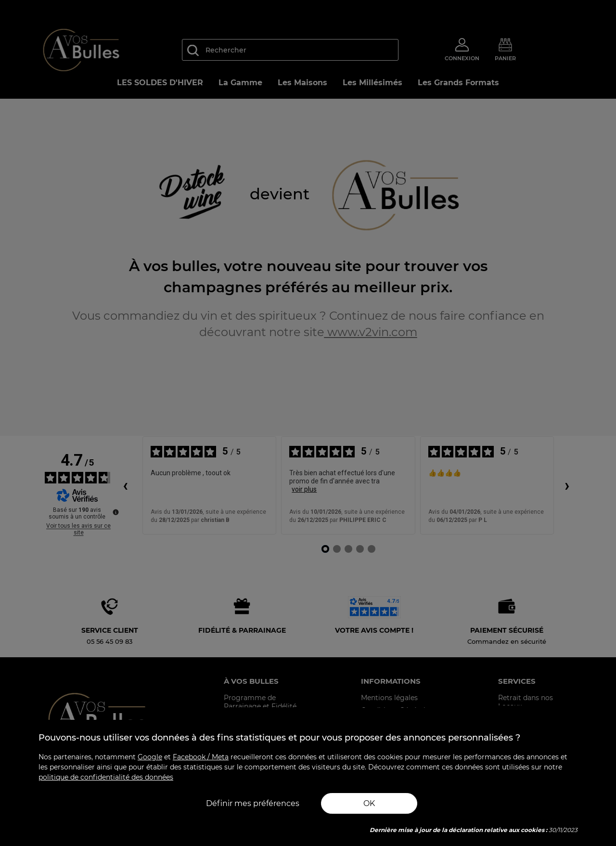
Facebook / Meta (201, 757)
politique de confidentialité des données (106, 777)
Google (150, 757)
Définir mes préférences (253, 803)
